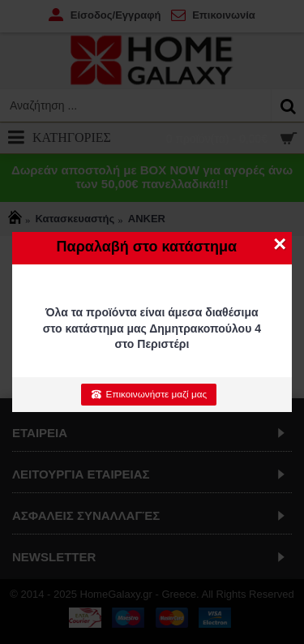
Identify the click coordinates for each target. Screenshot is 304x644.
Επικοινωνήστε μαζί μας (149, 394)
